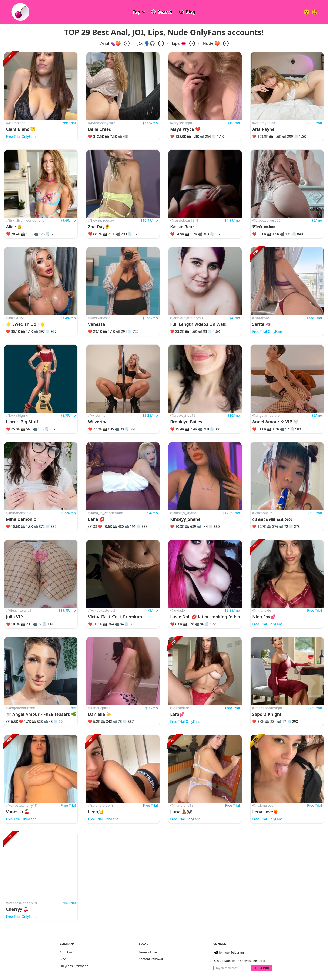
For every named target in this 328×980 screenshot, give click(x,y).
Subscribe (262, 968)
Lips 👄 (179, 43)
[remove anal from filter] (126, 43)
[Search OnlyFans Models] (162, 12)
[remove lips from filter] (192, 43)
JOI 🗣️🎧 (146, 43)
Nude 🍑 (211, 43)
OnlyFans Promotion (74, 966)
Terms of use (148, 952)
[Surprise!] (315, 12)
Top (136, 12)
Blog (63, 959)
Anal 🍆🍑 (111, 43)
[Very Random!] (307, 12)
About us (66, 952)
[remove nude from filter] (225, 43)
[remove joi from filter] (161, 43)
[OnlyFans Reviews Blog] (187, 12)
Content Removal (151, 959)
